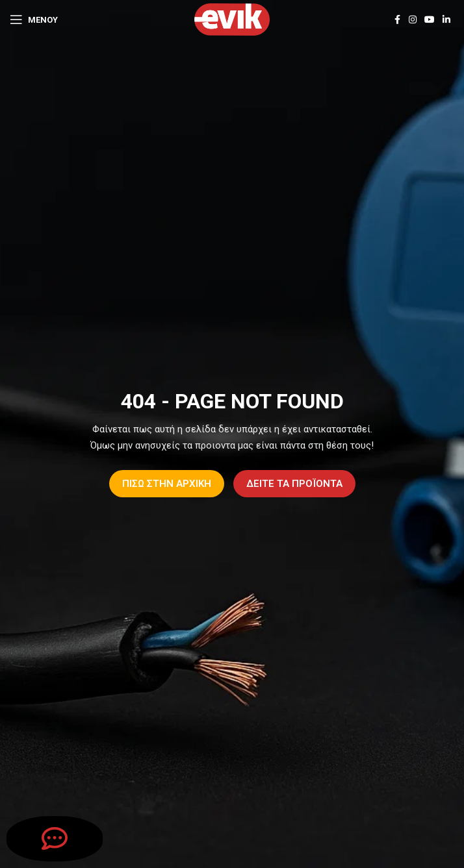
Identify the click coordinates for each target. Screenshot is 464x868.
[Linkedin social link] (446, 20)
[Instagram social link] (413, 20)
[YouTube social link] (430, 20)
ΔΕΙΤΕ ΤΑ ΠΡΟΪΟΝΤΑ (294, 484)
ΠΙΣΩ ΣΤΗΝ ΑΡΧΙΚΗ (167, 484)
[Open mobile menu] (34, 19)
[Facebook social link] (397, 20)
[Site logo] (232, 19)
